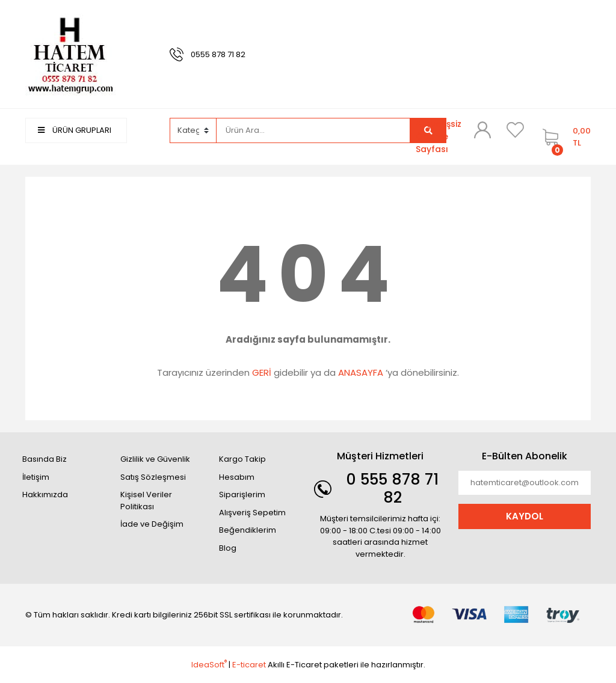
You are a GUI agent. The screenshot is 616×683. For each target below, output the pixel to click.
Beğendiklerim (248, 530)
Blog (228, 548)
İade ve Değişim (152, 524)
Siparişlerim (242, 495)
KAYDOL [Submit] (525, 516)
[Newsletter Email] (525, 483)
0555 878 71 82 (218, 54)
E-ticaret (249, 665)
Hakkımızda (45, 495)
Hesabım (237, 477)
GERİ (262, 372)
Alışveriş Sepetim (252, 513)
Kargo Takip (242, 459)
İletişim (36, 477)
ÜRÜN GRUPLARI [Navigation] (75, 130)
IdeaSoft (209, 665)
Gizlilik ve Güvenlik (155, 459)
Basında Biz (45, 459)
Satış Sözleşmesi (153, 477)
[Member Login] (482, 130)
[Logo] (70, 54)
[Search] (313, 130)
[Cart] (564, 137)
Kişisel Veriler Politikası (146, 501)
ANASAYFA (361, 372)
